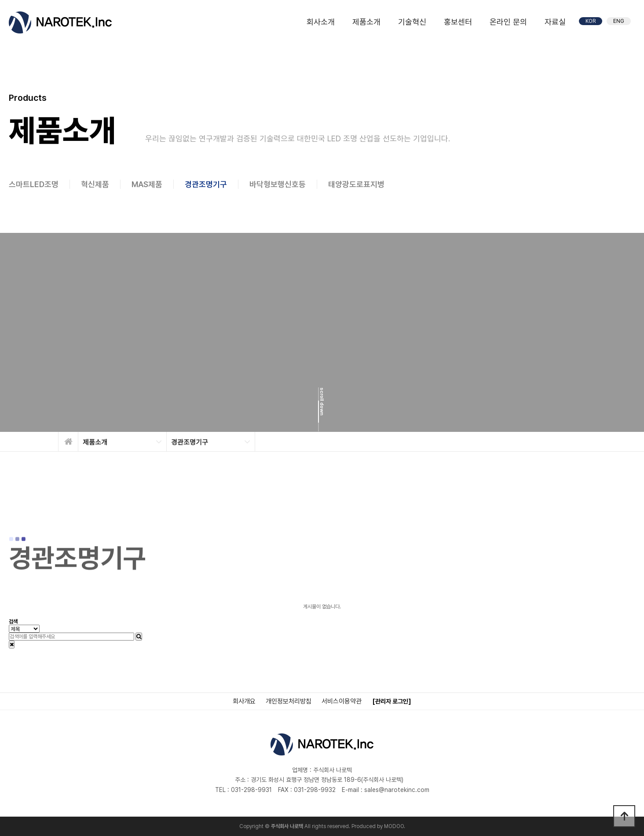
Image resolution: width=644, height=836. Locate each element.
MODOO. (395, 826)
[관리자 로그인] (392, 701)
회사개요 (244, 701)
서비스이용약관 (342, 701)
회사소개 (321, 22)
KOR (591, 21)
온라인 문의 (508, 22)
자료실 (555, 22)
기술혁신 (412, 22)
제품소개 (366, 22)
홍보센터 (458, 22)
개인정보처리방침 (289, 701)
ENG (619, 21)
